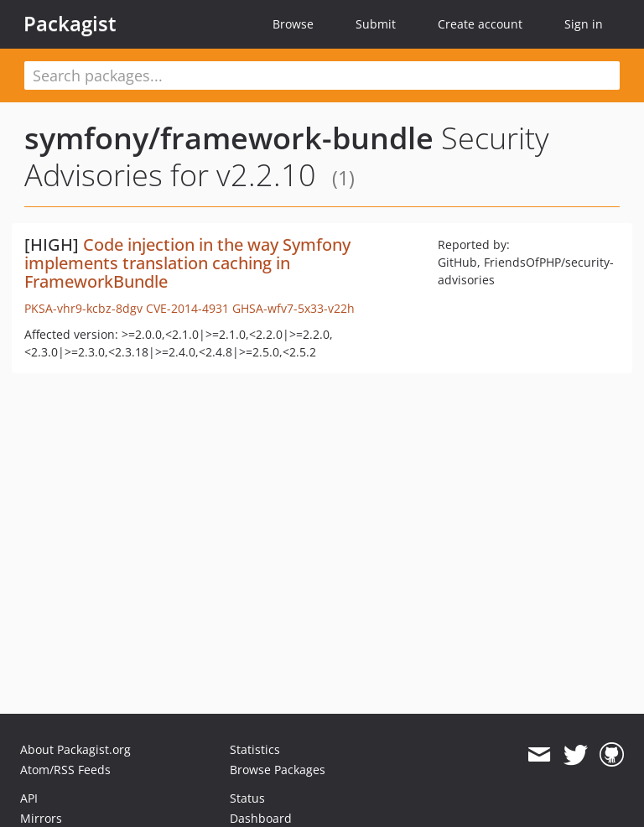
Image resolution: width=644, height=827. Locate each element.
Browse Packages (278, 770)
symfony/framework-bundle (229, 138)
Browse (293, 24)
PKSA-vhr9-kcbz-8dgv (83, 308)
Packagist (70, 23)
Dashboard (261, 818)
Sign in (584, 24)
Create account (480, 24)
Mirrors (41, 818)
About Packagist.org (75, 749)
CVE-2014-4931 (187, 308)
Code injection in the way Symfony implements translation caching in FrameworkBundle (187, 263)
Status (247, 798)
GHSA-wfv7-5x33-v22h (293, 308)
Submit (376, 24)
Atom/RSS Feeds (65, 770)
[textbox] (322, 75)
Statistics (255, 749)
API (29, 798)
